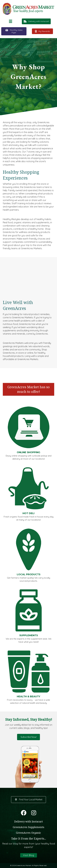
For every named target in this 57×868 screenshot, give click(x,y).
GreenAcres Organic (28, 833)
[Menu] (11, 21)
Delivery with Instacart (29, 821)
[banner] (28, 389)
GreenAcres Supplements (28, 827)
